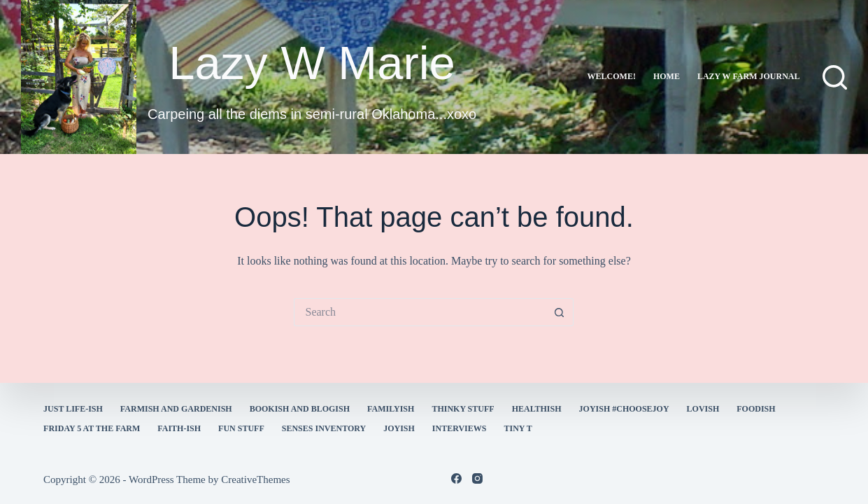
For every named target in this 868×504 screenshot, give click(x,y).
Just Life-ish (73, 409)
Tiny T (518, 428)
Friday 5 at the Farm (92, 428)
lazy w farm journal (749, 76)
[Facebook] (456, 478)
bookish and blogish (300, 409)
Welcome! (612, 76)
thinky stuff (463, 409)
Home (667, 76)
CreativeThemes (255, 479)
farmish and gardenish (176, 409)
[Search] (835, 77)
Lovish (703, 409)
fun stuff (241, 428)
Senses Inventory (324, 428)
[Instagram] (477, 478)
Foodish (756, 409)
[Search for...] (420, 312)
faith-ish (179, 428)
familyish (391, 409)
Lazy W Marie (312, 63)
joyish (399, 428)
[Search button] (560, 312)
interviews (460, 428)
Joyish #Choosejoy (624, 409)
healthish (537, 409)
